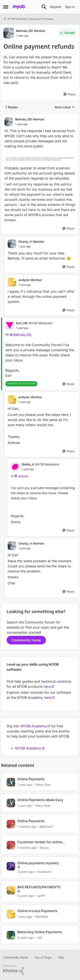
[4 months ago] (27, 848)
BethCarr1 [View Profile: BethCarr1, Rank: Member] (46, 827)
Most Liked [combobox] (65, 107)
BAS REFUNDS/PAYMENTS (39, 887)
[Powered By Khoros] (40, 970)
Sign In (70, 7)
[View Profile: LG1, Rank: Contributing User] (11, 935)
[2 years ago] (25, 872)
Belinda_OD (22, 335)
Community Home (16, 957)
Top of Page (43, 957)
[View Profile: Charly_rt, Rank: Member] (12, 244)
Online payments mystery (38, 863)
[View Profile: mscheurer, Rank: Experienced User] (11, 866)
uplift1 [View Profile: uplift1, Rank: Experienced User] (41, 895)
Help (61, 957)
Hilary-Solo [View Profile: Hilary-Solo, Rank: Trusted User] (43, 784)
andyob (23, 476)
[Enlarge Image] (40, 158)
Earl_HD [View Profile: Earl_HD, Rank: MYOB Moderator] (22, 323)
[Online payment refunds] (21, 124)
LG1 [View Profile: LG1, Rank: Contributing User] (40, 938)
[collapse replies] (40, 116)
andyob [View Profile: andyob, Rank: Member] (24, 280)
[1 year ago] (25, 784)
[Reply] (70, 94)
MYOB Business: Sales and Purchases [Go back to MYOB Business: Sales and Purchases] (28, 19)
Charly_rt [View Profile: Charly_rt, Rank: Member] (25, 242)
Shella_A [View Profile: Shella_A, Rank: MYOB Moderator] (28, 464)
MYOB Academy (33, 726)
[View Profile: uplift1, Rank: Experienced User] (11, 890)
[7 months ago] (27, 827)
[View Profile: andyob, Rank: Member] (12, 282)
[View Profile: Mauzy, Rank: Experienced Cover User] (11, 845)
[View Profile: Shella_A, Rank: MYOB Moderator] (15, 467)
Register (56, 7)
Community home (26, 640)
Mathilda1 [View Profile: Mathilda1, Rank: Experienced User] (42, 917)
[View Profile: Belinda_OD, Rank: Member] (9, 33)
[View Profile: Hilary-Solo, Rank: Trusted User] (11, 782)
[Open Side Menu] (6, 7)
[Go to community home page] (19, 7)
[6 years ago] (26, 895)
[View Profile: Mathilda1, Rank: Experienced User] (11, 914)
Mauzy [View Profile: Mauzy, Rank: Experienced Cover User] (44, 848)
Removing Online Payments (40, 932)
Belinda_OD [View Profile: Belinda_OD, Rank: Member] (25, 31)
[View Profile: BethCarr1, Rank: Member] (11, 824)
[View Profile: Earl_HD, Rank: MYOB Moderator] (10, 325)
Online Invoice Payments (37, 911)
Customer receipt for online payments (40, 842)
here (47, 686)
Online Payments (31, 779)
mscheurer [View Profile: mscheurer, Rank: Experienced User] (44, 872)
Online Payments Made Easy (40, 800)
